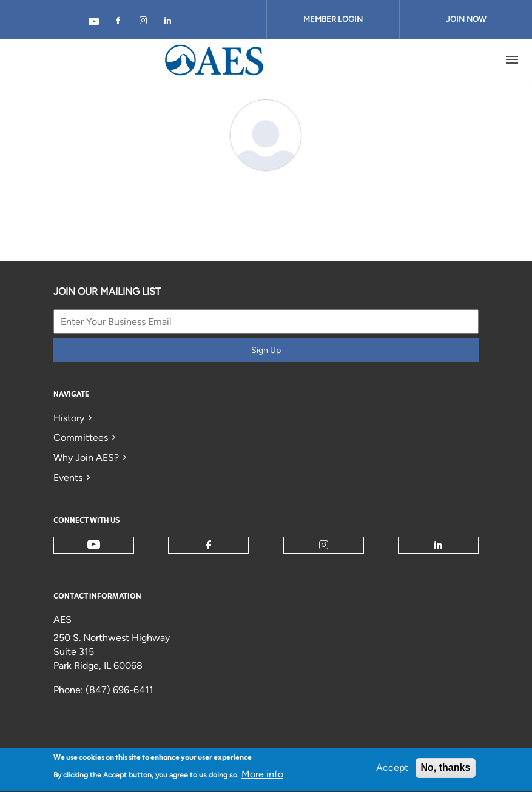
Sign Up (266, 350)
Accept (392, 771)
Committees (81, 438)
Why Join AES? (86, 458)
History (69, 418)
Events (68, 478)
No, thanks (446, 771)
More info (262, 778)
